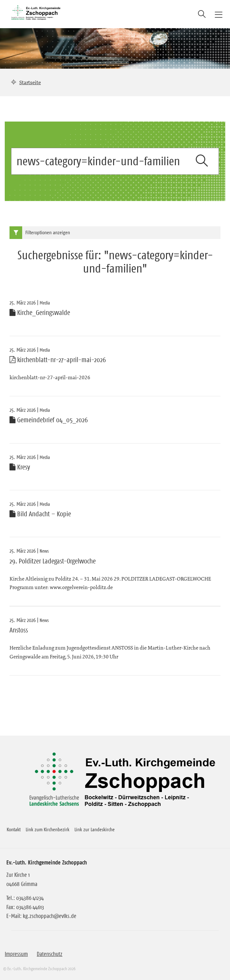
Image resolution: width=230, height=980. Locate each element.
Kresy (20, 467)
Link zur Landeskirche (95, 829)
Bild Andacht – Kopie (40, 514)
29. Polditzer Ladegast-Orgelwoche (53, 561)
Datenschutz (50, 954)
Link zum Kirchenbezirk (48, 829)
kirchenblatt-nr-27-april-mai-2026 (58, 360)
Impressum (16, 954)
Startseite (30, 82)
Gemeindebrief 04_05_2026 (49, 420)
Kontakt (14, 829)
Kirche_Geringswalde (40, 313)
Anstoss (19, 630)
